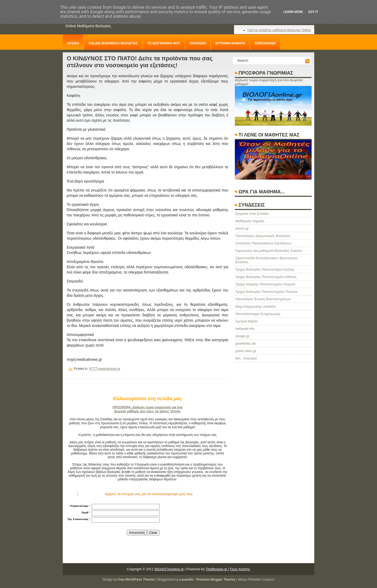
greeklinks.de (246, 343)
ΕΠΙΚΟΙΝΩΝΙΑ (265, 43)
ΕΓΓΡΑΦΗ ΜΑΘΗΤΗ (230, 43)
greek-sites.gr (246, 351)
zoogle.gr (242, 336)
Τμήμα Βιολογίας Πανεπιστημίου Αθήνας (266, 277)
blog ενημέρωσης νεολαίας (256, 306)
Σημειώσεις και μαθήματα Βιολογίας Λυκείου (269, 251)
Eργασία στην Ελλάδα (252, 214)
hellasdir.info (245, 329)
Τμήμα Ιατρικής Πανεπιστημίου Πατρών (265, 284)
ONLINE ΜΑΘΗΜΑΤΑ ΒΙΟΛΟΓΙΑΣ (113, 43)
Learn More (293, 12)
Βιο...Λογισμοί (246, 358)
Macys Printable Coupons (256, 580)
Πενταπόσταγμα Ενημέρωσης (258, 314)
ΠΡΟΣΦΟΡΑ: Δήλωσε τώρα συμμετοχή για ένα (147, 407)
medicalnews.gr (109, 369)
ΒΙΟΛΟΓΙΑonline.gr (169, 569)
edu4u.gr (242, 228)
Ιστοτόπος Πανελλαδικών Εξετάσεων (263, 243)
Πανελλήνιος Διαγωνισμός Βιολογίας (263, 236)
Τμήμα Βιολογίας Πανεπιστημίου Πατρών (266, 292)
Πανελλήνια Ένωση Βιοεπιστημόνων (263, 299)
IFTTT (93, 369)
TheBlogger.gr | (217, 569)
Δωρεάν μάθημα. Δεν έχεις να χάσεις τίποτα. (147, 411)
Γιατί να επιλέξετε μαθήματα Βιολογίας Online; (279, 30)
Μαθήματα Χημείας (250, 221)
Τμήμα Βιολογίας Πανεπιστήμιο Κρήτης (265, 269)
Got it (313, 12)
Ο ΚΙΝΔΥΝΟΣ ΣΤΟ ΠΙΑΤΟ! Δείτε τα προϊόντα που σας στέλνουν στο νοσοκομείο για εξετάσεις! (140, 62)
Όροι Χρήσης (240, 569)
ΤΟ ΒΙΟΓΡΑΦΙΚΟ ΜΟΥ (164, 43)
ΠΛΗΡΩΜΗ (198, 43)
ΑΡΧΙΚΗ (73, 43)
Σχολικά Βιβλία (246, 321)
